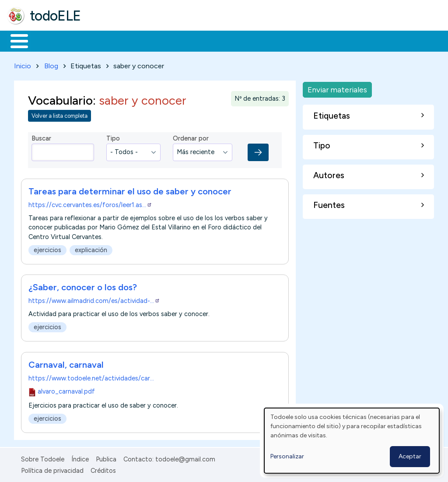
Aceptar (410, 456)
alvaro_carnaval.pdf (66, 390)
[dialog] (352, 441)
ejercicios (47, 248)
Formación (105, 40)
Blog (51, 64)
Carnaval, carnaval (66, 363)
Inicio (15, 40)
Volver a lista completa (59, 114)
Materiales (49, 40)
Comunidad (320, 40)
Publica (106, 457)
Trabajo (158, 40)
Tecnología (262, 40)
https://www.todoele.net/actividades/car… (91, 376)
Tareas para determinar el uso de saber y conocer (130, 190)
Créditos (103, 469)
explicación (91, 248)
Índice (80, 457)
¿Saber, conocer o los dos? (83, 286)
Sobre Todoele (43, 457)
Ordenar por (191, 137)
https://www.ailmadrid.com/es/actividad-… (94, 299)
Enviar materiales (337, 88)
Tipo (113, 137)
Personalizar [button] (287, 456)
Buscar (359, 40)
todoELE (55, 16)
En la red (207, 40)
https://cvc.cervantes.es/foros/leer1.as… (90, 203)
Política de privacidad (52, 469)
